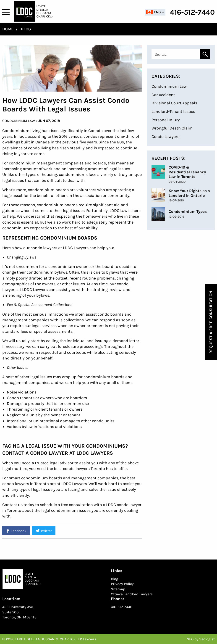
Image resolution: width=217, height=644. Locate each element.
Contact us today (18, 505)
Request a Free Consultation (211, 322)
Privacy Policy (122, 584)
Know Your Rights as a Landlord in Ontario (189, 193)
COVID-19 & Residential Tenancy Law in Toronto (187, 172)
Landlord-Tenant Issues (173, 111)
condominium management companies (46, 163)
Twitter (44, 531)
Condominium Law (19, 121)
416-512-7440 (122, 607)
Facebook (16, 531)
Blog (115, 579)
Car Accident (163, 95)
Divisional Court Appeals (174, 103)
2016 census (70, 136)
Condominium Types (188, 211)
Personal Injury (166, 120)
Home (8, 29)
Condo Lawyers (165, 137)
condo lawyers (44, 248)
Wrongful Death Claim (172, 128)
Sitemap (118, 589)
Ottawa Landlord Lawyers (132, 594)
